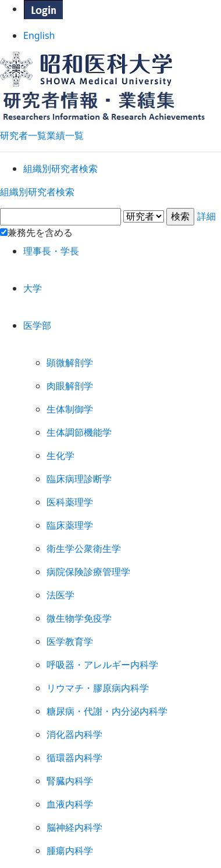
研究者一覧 (23, 122)
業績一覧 (65, 122)
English (111, 40)
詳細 (110, 241)
